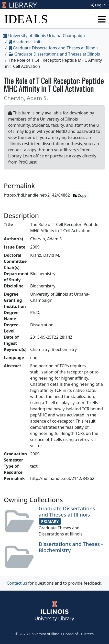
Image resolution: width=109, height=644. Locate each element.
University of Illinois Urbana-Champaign (44, 36)
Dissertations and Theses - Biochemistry (71, 547)
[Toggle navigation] (102, 19)
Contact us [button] (17, 583)
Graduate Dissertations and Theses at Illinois (54, 48)
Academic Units (26, 42)
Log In (98, 5)
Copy (80, 195)
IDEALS (26, 19)
